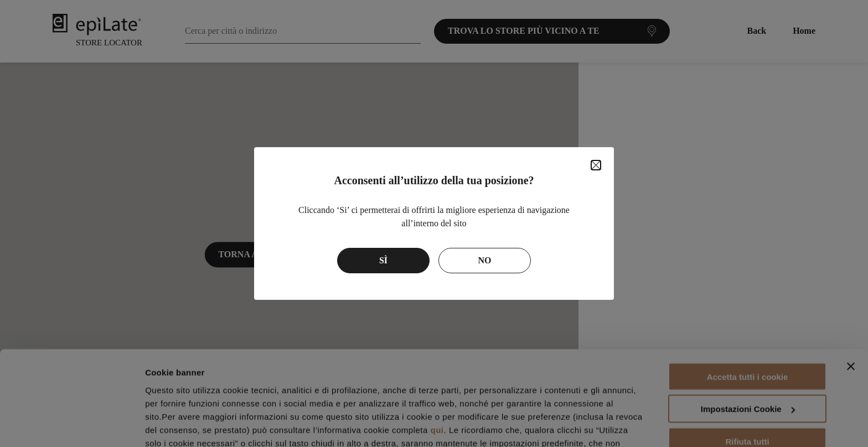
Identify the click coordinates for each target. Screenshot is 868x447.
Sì (383, 260)
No (485, 260)
